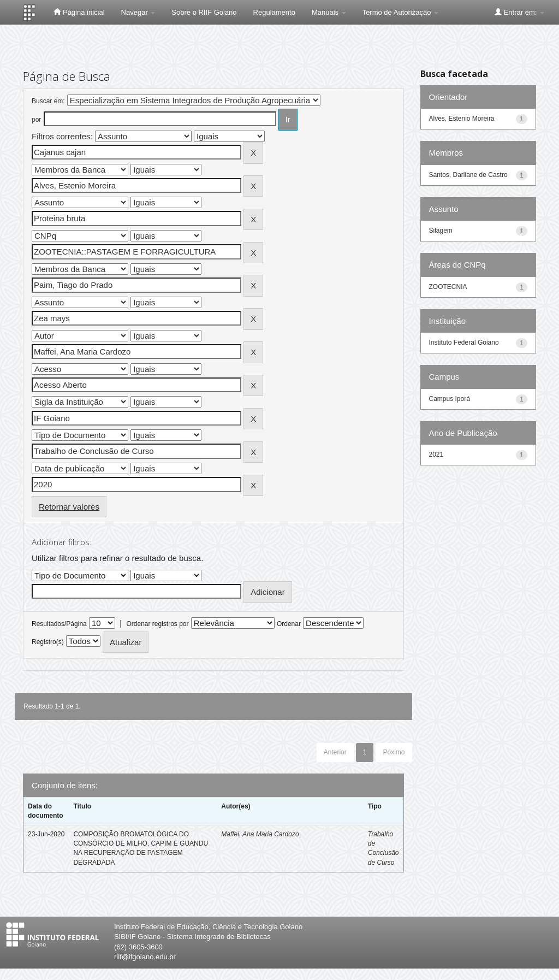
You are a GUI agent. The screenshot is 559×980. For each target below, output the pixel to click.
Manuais (329, 12)
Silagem (441, 231)
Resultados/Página (59, 624)
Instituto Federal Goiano (464, 343)
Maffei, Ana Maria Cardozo (260, 834)
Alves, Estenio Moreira (462, 119)
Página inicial (79, 12)
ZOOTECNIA (448, 287)
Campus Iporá (450, 399)
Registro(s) (48, 642)
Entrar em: (519, 12)
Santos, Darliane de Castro (468, 175)
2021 (436, 454)
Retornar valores (69, 507)
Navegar (138, 12)
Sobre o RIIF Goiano (204, 12)
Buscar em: (48, 101)
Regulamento (274, 12)
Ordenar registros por (157, 624)
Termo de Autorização (400, 12)
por (36, 120)
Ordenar (289, 624)
